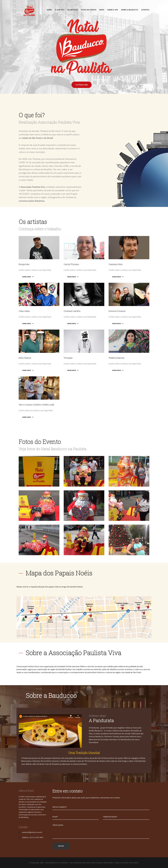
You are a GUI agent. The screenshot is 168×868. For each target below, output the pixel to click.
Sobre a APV (113, 10)
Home (49, 10)
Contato (145, 10)
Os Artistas (73, 10)
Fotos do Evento (89, 10)
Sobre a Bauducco (130, 10)
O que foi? (60, 10)
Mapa (102, 10)
